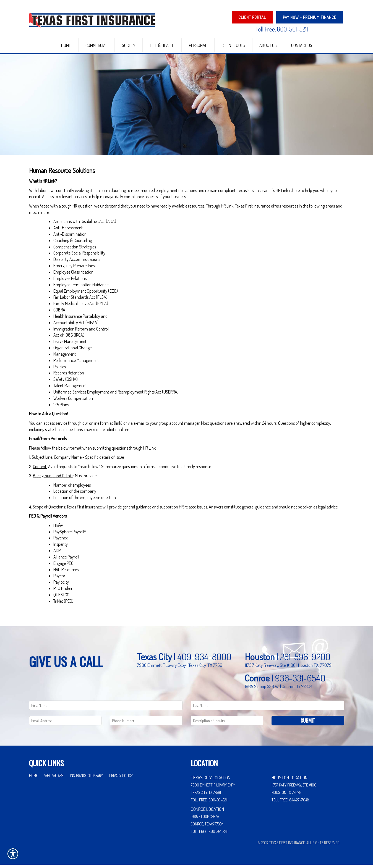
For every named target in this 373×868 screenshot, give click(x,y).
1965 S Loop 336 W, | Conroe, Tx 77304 (279, 689)
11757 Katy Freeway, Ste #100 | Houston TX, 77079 (288, 668)
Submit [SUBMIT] (308, 724)
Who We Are (54, 779)
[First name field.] (106, 709)
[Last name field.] (268, 709)
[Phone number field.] (146, 724)
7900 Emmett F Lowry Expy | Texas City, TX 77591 (180, 668)
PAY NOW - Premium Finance (310, 17)
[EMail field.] (65, 724)
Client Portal (252, 17)
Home (33, 779)
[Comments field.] (227, 724)
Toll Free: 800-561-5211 (282, 29)
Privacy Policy (121, 779)
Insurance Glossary (86, 779)
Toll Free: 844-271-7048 (290, 803)
